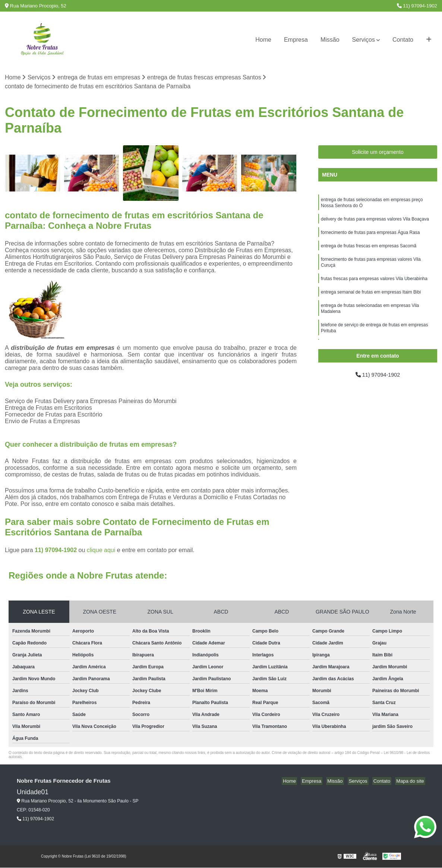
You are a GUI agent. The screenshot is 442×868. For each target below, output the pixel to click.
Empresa (296, 40)
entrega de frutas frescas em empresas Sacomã (369, 250)
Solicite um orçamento (378, 153)
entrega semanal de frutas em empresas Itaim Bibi (371, 299)
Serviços (364, 40)
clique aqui (101, 551)
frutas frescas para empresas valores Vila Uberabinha (374, 285)
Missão (330, 40)
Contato (403, 40)
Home (263, 40)
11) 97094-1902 (417, 6)
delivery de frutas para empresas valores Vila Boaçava (375, 222)
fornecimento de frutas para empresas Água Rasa (370, 236)
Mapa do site (411, 782)
